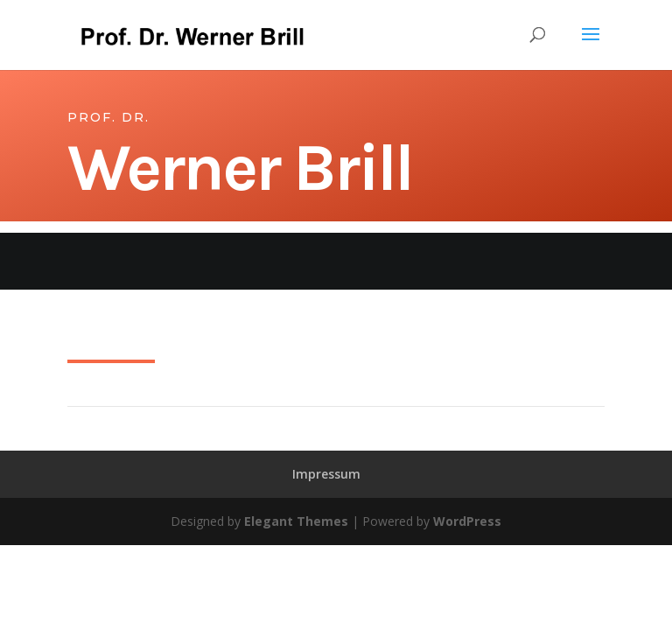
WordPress (467, 521)
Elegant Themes (296, 521)
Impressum (326, 474)
